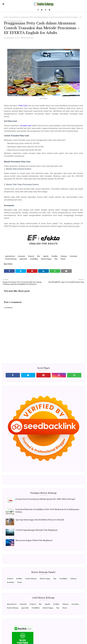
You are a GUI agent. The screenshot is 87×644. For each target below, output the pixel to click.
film (39, 256)
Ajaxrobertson (14, 17)
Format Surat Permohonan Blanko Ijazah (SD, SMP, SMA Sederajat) (45, 499)
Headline (55, 256)
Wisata (63, 259)
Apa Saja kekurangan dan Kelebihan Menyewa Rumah (40, 520)
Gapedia (46, 256)
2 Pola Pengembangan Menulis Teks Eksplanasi (36, 530)
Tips (56, 259)
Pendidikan (34, 259)
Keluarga (64, 256)
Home (6, 17)
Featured (31, 256)
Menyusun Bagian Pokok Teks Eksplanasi (34, 540)
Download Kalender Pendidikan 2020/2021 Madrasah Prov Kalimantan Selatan (47, 511)
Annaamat (21, 256)
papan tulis (23, 259)
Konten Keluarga (11, 259)
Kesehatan (74, 256)
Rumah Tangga (46, 259)
